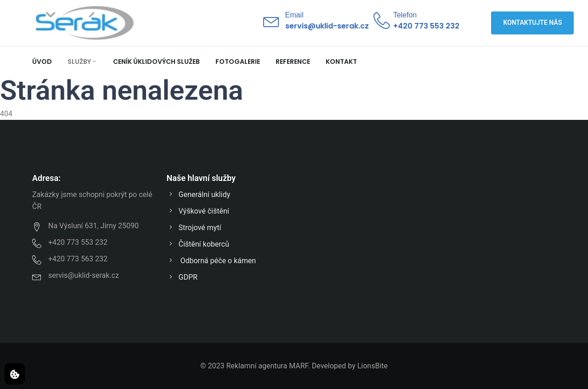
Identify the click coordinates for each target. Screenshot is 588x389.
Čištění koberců (198, 244)
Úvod (42, 62)
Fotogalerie (238, 62)
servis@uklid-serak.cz (327, 26)
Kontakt (341, 62)
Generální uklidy (198, 194)
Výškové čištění (198, 211)
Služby (82, 62)
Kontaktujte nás (533, 23)
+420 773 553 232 (426, 26)
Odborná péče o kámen (212, 261)
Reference (293, 62)
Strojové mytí (194, 228)
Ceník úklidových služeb (156, 62)
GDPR (182, 277)
